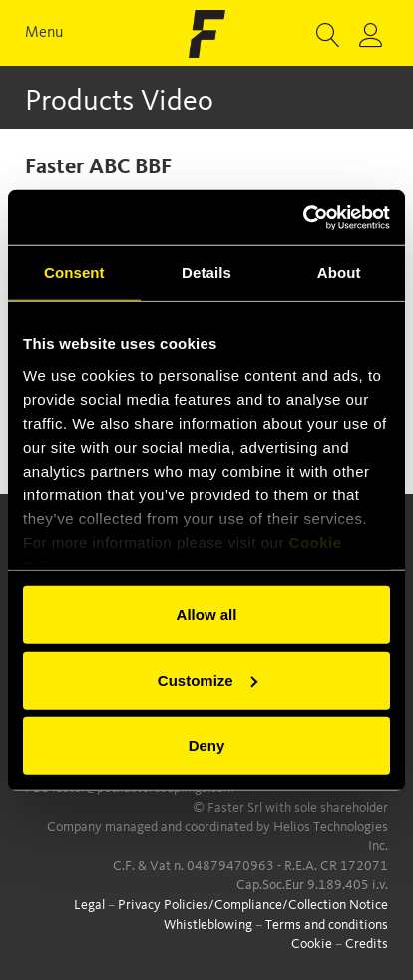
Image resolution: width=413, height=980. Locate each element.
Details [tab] (206, 273)
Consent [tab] (74, 273)
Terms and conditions (327, 925)
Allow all (207, 615)
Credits (367, 944)
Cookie (312, 944)
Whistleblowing (208, 925)
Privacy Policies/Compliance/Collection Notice (253, 905)
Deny (207, 745)
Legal (89, 905)
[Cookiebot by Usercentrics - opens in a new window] (303, 217)
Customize (207, 679)
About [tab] (339, 273)
